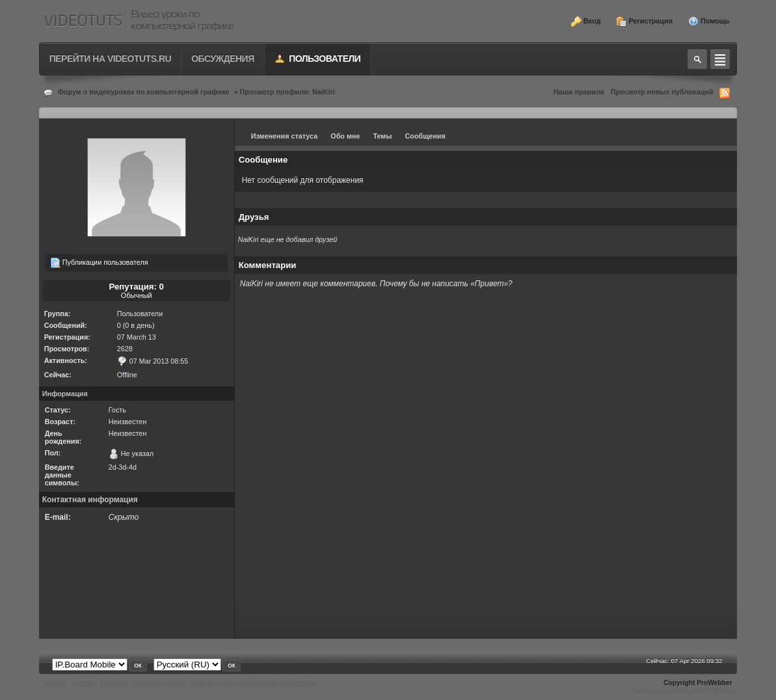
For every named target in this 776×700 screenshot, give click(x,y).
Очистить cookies (159, 683)
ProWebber (714, 683)
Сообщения (425, 136)
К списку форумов (99, 683)
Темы (382, 136)
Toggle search (697, 59)
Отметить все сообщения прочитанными (253, 683)
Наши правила (579, 92)
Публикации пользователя (99, 263)
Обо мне (345, 136)
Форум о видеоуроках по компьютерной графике (144, 92)
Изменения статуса (285, 136)
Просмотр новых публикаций (662, 92)
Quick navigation (720, 59)
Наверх (56, 683)
